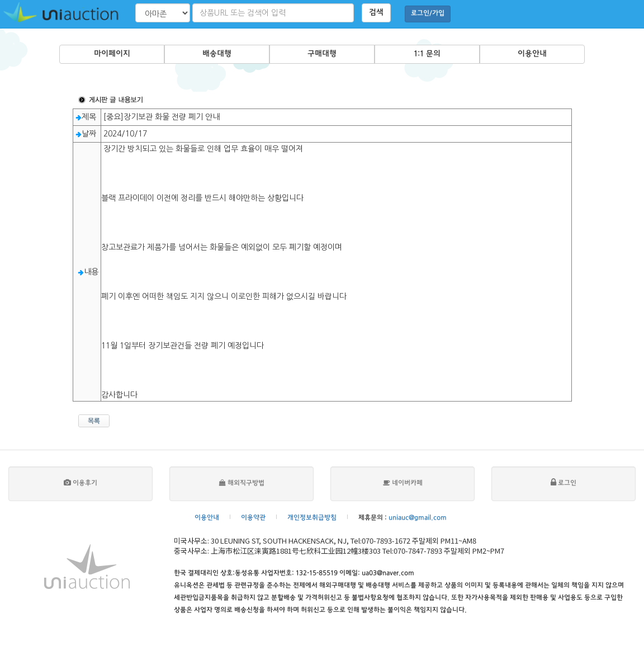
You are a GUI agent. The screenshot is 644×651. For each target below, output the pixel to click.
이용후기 (80, 483)
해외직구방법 (242, 483)
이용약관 (253, 518)
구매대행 (322, 54)
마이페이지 (112, 54)
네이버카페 (403, 483)
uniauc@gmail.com (418, 518)
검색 (376, 13)
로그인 (563, 483)
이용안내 (532, 54)
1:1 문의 (427, 54)
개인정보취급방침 (312, 518)
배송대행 (217, 54)
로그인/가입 (428, 14)
